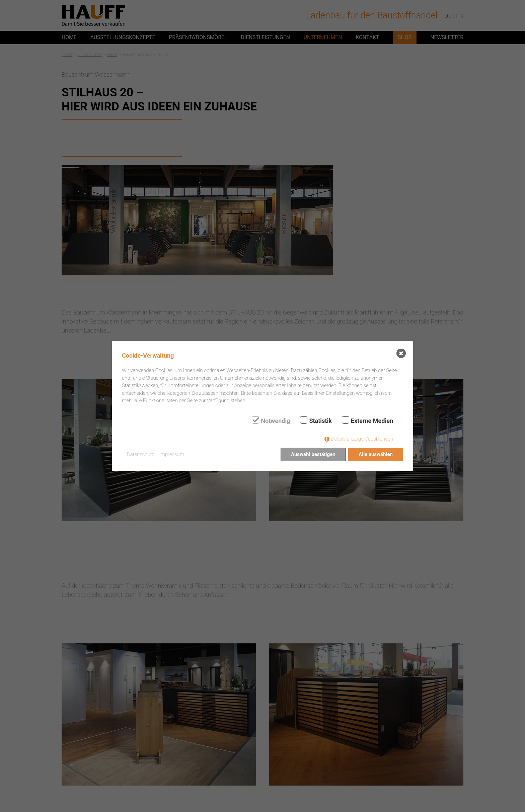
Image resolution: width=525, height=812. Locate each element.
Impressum (172, 454)
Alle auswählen (376, 454)
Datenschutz (141, 454)
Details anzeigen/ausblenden (362, 439)
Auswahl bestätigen (313, 454)
